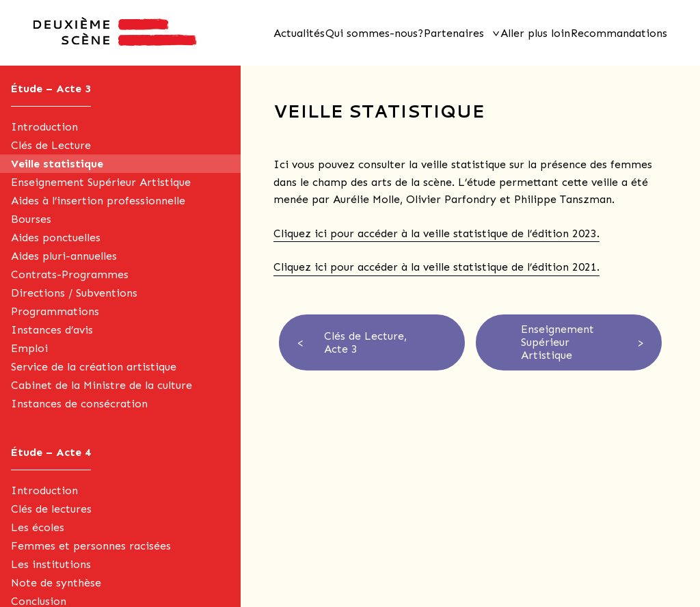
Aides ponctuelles (56, 238)
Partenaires (454, 33)
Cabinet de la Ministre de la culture (102, 385)
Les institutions (51, 564)
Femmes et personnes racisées (91, 546)
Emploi (29, 348)
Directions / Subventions (74, 293)
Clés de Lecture (51, 145)
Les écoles (38, 527)
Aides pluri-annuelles (64, 256)
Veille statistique (57, 164)
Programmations (55, 311)
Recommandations (619, 33)
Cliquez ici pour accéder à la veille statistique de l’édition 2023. (436, 233)
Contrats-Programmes (70, 274)
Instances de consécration (79, 404)
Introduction (44, 127)
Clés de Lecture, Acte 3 (365, 342)
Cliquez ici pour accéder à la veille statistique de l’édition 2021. (436, 267)
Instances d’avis (52, 330)
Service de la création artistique (94, 367)
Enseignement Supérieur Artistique (101, 182)
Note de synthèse (56, 583)
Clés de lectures (51, 509)
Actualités (299, 33)
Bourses (31, 219)
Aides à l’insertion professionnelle (98, 201)
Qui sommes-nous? (374, 33)
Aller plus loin (535, 33)
